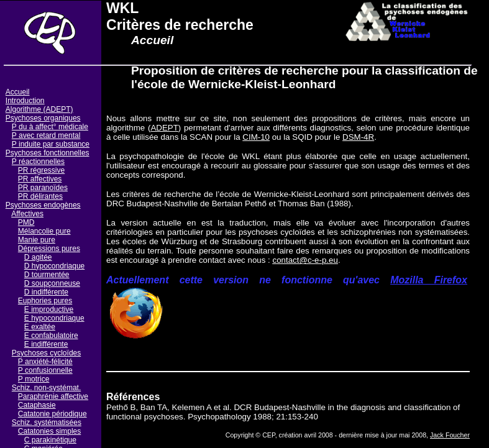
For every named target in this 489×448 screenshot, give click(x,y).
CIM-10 (256, 137)
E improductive (49, 309)
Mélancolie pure (44, 231)
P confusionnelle (45, 370)
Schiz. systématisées (47, 423)
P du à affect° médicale (50, 127)
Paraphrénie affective (53, 396)
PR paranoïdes (43, 188)
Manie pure (37, 240)
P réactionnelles (38, 162)
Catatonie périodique (53, 414)
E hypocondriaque (54, 318)
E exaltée (40, 327)
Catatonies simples (49, 431)
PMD (26, 222)
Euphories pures (45, 301)
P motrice (34, 379)
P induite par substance (51, 144)
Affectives (27, 214)
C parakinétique (50, 440)
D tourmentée (47, 275)
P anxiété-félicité (45, 362)
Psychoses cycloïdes (46, 353)
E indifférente (46, 344)
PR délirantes (40, 196)
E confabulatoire (51, 336)
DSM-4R (358, 137)
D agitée (38, 257)
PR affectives (40, 179)
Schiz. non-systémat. (46, 388)
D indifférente (46, 292)
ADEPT (164, 128)
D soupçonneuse (52, 283)
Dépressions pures (49, 249)
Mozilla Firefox (429, 280)
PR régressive (41, 170)
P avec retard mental (46, 135)
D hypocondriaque (54, 266)
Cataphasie (37, 405)
